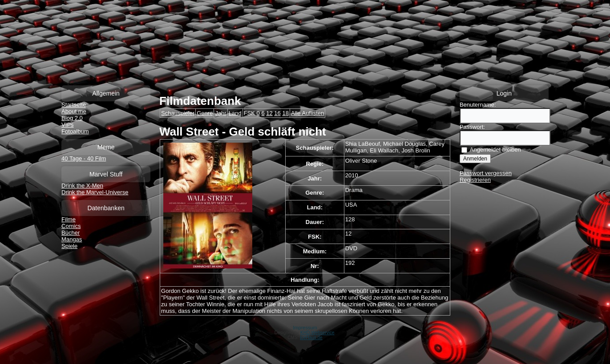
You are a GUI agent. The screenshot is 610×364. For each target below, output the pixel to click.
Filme (69, 219)
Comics (71, 226)
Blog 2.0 (72, 118)
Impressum (305, 328)
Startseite (74, 105)
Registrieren (475, 180)
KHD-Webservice (317, 333)
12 (269, 113)
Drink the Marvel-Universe (95, 192)
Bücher (71, 233)
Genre (205, 113)
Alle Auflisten (307, 113)
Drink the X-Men (82, 186)
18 (285, 113)
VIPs (67, 125)
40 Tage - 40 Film (84, 158)
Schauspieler (178, 113)
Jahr (220, 113)
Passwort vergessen (486, 173)
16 (277, 113)
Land (235, 113)
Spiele (69, 246)
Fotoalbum (75, 131)
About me (74, 111)
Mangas (72, 239)
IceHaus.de (311, 338)
